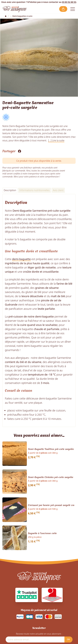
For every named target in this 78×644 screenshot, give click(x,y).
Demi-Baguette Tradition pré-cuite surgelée (51, 449)
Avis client (58, 190)
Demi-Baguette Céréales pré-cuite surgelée (51, 477)
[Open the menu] (73, 9)
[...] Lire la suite (56, 140)
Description (10, 190)
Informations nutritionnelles (35, 190)
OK (68, 639)
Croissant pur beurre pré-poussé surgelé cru (51, 505)
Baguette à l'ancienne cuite (42, 533)
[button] (63, 9)
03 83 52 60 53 (69, 2)
